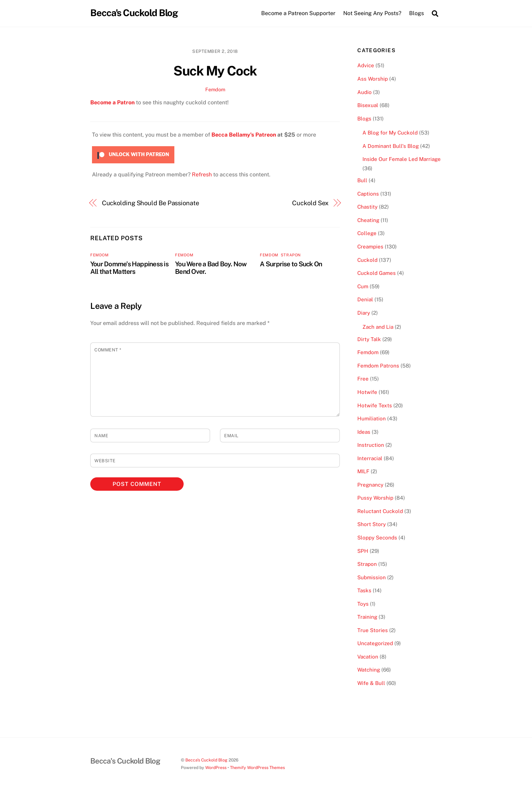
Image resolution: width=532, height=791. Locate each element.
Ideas (364, 432)
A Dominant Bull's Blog (391, 146)
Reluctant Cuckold (380, 511)
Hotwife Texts (375, 405)
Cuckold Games (377, 273)
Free (363, 379)
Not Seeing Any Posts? (372, 13)
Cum (363, 286)
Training (367, 617)
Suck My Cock (215, 71)
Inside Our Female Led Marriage (402, 159)
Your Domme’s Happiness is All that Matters (129, 268)
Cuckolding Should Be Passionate (151, 203)
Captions (368, 194)
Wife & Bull (371, 683)
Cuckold (367, 260)
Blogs (364, 119)
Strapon (291, 255)
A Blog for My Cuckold (390, 133)
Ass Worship (373, 79)
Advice (366, 65)
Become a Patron (112, 102)
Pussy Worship (375, 498)
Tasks (364, 590)
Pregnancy (370, 485)
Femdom (215, 89)
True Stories (373, 630)
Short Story (372, 524)
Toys (363, 604)
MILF (363, 471)
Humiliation (372, 418)
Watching (369, 670)
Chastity (367, 207)
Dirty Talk (369, 339)
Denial (365, 299)
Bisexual (368, 105)
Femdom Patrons (378, 366)
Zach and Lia (378, 327)
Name (101, 436)
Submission (372, 577)
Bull (362, 180)
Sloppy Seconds (377, 538)
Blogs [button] (417, 13)
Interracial (370, 458)
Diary (364, 313)
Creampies (370, 247)
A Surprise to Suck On (291, 264)
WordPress (216, 767)
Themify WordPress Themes (257, 767)
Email (231, 436)
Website (105, 461)
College (367, 233)
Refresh (202, 175)
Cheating (368, 220)
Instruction (371, 445)
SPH (363, 551)
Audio (365, 92)
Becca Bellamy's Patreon (244, 135)
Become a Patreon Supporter (298, 13)
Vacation (368, 657)
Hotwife (367, 392)
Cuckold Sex (310, 203)
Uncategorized (375, 643)
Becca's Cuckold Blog (206, 760)
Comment (108, 350)
